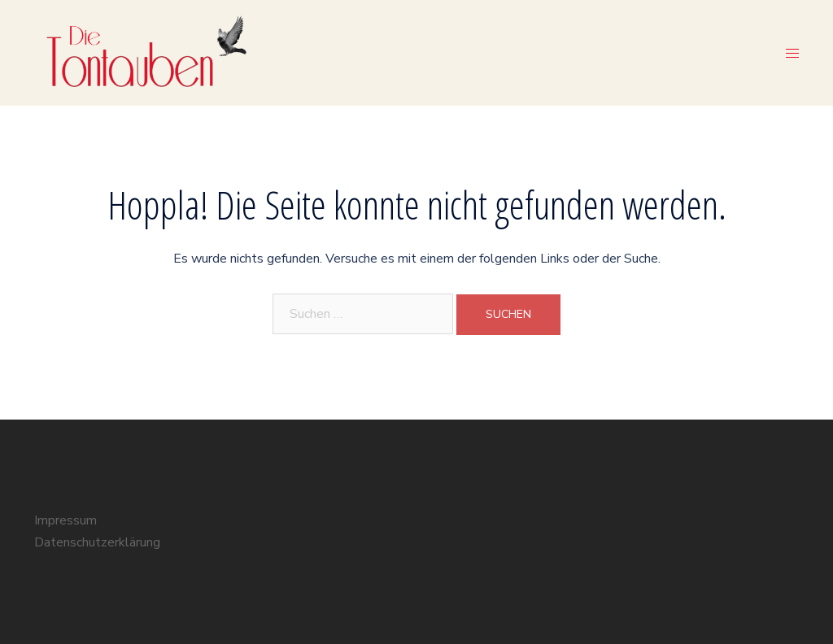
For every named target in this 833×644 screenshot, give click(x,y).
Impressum (65, 520)
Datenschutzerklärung (97, 542)
